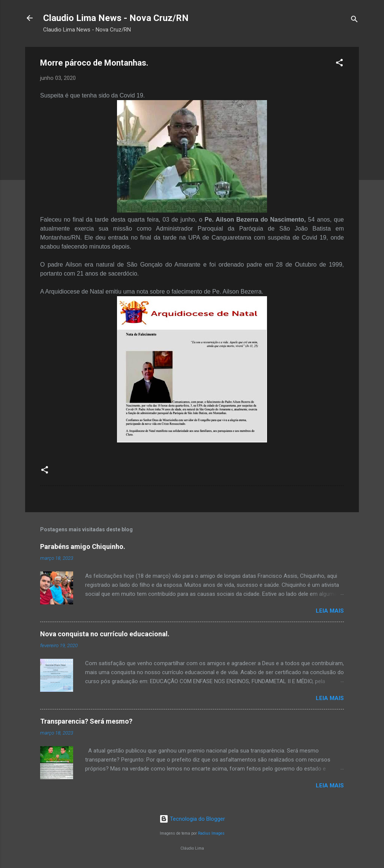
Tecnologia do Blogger (192, 819)
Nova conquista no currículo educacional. (105, 634)
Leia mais (330, 611)
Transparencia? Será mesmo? (86, 721)
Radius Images (211, 833)
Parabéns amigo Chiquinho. (83, 546)
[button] (339, 64)
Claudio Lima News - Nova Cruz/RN (116, 18)
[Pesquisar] (354, 20)
